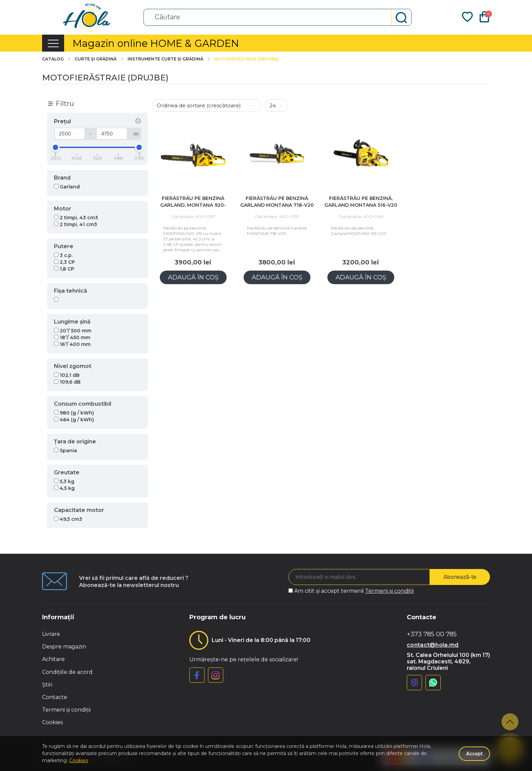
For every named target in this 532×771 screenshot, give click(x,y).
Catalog (57, 59)
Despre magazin (64, 647)
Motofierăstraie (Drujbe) (246, 59)
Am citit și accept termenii (354, 591)
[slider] (56, 147)
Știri (47, 685)
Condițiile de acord (67, 672)
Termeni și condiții (389, 591)
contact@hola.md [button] (433, 645)
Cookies (52, 722)
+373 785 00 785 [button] (432, 634)
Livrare (51, 634)
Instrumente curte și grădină (169, 59)
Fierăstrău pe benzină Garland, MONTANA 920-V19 (193, 205)
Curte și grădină (99, 59)
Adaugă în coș (193, 277)
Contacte (55, 697)
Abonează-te (460, 577)
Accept (474, 754)
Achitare (53, 659)
